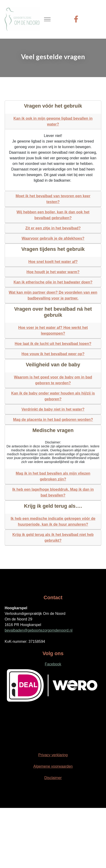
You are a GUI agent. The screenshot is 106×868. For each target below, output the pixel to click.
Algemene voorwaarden (53, 766)
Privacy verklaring (53, 755)
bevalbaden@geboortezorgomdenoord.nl (39, 630)
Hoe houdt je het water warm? (53, 272)
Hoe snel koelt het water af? (53, 262)
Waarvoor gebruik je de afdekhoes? (53, 238)
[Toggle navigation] (47, 19)
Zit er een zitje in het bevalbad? (53, 228)
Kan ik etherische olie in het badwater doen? (53, 282)
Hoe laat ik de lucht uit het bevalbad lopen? (53, 344)
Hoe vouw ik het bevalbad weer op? (53, 354)
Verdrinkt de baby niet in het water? (53, 409)
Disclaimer (53, 778)
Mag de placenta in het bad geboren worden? (53, 420)
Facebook (53, 664)
